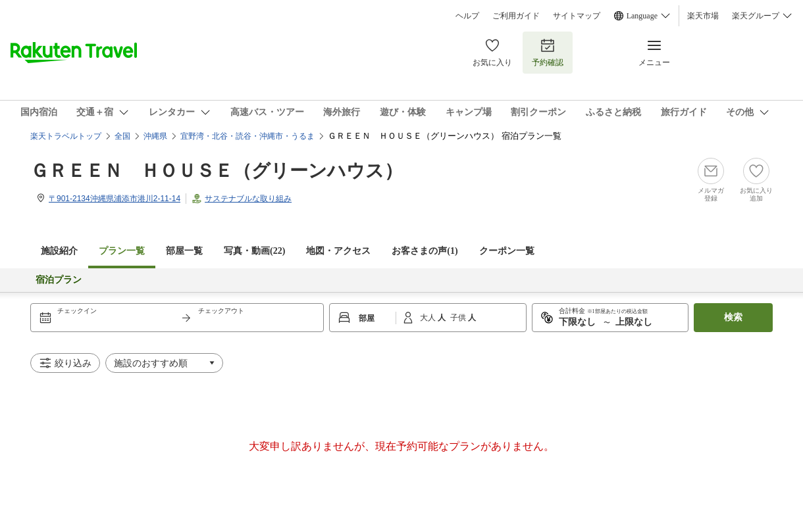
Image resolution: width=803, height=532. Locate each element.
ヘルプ (467, 16)
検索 (733, 317)
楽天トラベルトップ (66, 136)
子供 (459, 318)
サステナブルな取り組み (248, 199)
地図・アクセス (338, 251)
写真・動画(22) (254, 251)
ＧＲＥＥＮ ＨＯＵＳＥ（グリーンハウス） (217, 171)
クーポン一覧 (507, 251)
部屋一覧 (184, 251)
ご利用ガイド (516, 16)
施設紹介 (59, 251)
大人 (429, 318)
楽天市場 (703, 16)
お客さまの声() (425, 251)
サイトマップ (577, 16)
